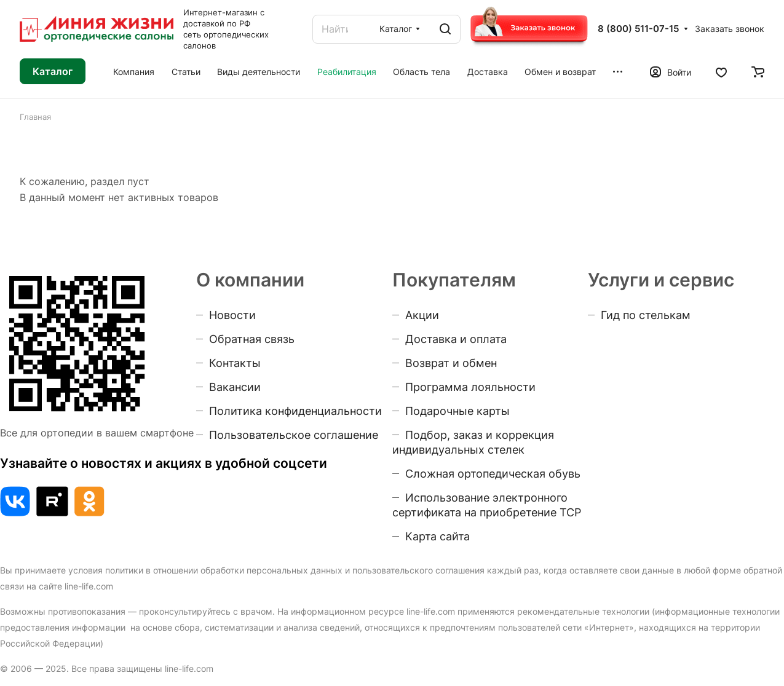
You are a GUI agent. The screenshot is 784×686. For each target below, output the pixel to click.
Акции (422, 315)
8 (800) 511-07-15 (638, 29)
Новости (232, 315)
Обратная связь (252, 339)
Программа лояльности (470, 387)
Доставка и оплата (456, 339)
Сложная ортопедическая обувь (493, 474)
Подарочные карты (457, 411)
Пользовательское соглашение (294, 435)
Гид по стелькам (646, 315)
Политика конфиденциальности (295, 411)
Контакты (235, 363)
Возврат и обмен (451, 363)
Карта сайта (438, 536)
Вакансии (235, 387)
